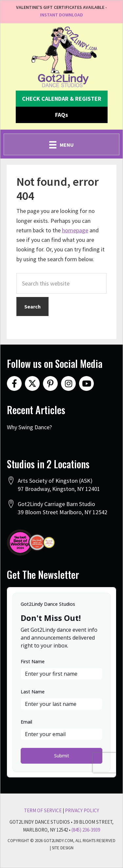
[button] (62, 99)
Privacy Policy (82, 810)
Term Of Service (43, 810)
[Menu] (61, 144)
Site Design (63, 848)
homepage (75, 230)
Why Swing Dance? (29, 427)
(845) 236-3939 (86, 830)
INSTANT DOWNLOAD (61, 15)
